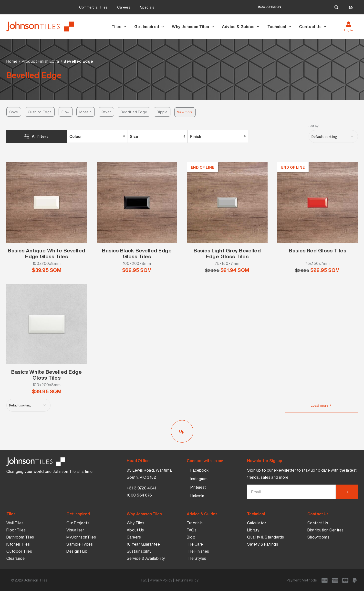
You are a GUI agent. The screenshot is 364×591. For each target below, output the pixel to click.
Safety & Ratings (263, 544)
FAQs (192, 530)
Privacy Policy (161, 580)
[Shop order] (333, 136)
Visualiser (75, 530)
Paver (106, 112)
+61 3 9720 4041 (141, 488)
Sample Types (80, 544)
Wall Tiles (15, 523)
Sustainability (139, 551)
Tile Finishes (198, 551)
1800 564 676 (139, 495)
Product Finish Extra (41, 61)
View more (185, 112)
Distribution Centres (326, 530)
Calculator (257, 523)
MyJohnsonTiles (81, 537)
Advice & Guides (241, 27)
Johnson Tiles (36, 580)
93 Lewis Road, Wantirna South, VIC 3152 (149, 474)
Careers (124, 7)
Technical (280, 27)
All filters (40, 136)
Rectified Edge (134, 112)
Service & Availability (146, 558)
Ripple (162, 112)
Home (12, 61)
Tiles (119, 27)
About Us (135, 530)
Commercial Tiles (93, 7)
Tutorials (195, 523)
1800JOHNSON (269, 7)
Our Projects (78, 523)
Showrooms (318, 537)
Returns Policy (187, 580)
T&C (144, 580)
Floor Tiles (16, 530)
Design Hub (77, 551)
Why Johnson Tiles (193, 27)
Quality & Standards (266, 537)
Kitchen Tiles (18, 544)
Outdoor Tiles (19, 551)
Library (253, 530)
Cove (14, 112)
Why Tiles (136, 523)
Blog (191, 537)
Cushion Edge (40, 112)
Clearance (16, 558)
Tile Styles (197, 558)
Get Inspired (150, 27)
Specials (147, 7)
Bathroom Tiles (20, 537)
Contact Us (313, 27)
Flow (66, 112)
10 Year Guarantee (143, 544)
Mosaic (86, 112)
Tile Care (195, 544)
